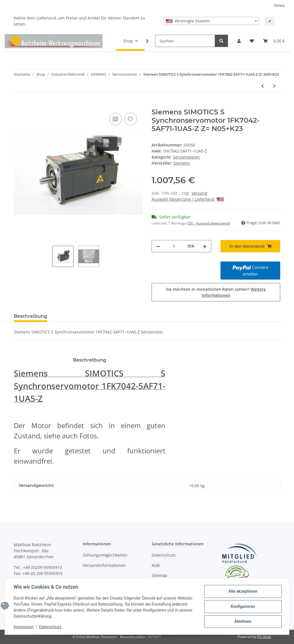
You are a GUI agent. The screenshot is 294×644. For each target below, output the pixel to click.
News (280, 5)
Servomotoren (186, 157)
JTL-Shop (264, 637)
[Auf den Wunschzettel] (130, 119)
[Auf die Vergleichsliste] (115, 119)
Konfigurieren (242, 606)
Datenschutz (164, 555)
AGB (156, 565)
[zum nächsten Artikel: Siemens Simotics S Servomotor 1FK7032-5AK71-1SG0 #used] (274, 86)
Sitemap (159, 575)
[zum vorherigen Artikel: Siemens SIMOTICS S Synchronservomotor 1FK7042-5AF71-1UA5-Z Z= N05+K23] (263, 86)
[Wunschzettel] (252, 41)
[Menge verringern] (158, 246)
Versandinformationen (104, 565)
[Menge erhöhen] (205, 246)
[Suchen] (185, 41)
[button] (239, 41)
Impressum (24, 627)
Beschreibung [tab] (30, 316)
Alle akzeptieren (242, 592)
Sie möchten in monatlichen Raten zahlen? (216, 292)
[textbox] (211, 21)
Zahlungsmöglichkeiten (105, 555)
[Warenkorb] (274, 41)
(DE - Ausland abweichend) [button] (209, 223)
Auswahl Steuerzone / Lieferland (188, 199)
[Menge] (174, 246)
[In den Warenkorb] (18, 105)
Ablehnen (242, 621)
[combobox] (211, 21)
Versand (199, 193)
